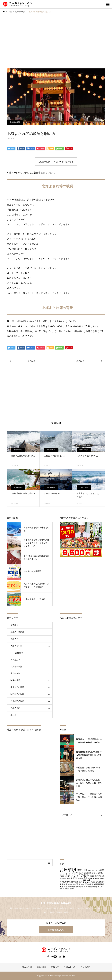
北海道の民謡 (15, 122)
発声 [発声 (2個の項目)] (87, 884)
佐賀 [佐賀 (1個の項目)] (93, 873)
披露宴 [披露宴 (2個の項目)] (84, 878)
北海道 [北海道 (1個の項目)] (92, 876)
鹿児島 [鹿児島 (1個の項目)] (67, 889)
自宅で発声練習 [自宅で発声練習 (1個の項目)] (69, 887)
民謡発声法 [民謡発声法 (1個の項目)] (72, 885)
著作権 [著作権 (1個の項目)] (78, 887)
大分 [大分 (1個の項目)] (68, 879)
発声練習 (14, 625)
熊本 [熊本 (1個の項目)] (83, 885)
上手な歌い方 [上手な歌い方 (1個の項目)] (79, 873)
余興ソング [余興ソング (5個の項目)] (72, 876)
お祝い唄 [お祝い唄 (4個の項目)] (82, 870)
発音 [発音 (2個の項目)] (91, 884)
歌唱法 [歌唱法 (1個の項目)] (76, 882)
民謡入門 (14, 639)
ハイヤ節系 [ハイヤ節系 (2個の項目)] (99, 870)
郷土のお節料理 (17, 632)
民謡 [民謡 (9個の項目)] (87, 881)
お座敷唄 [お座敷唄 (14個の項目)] (68, 870)
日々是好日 (15, 660)
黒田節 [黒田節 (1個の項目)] (72, 889)
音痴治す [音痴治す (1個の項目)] (94, 887)
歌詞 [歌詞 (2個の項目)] (81, 882)
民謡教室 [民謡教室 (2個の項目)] (64, 884)
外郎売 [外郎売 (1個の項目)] (64, 879)
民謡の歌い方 (16, 646)
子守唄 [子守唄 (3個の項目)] (74, 878)
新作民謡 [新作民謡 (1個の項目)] (96, 879)
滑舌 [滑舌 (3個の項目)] (79, 884)
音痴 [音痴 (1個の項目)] (89, 887)
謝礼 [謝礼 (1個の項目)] (82, 887)
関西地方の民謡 (17, 694)
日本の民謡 (27, 967)
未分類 (13, 715)
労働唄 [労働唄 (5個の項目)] (85, 876)
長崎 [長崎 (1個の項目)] (86, 887)
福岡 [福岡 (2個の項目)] (96, 884)
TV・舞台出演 (17, 653)
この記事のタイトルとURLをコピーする (56, 162)
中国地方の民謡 (17, 687)
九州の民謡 (15, 708)
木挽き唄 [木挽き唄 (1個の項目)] (65, 882)
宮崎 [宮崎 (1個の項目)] (80, 879)
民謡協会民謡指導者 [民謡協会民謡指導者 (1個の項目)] (98, 882)
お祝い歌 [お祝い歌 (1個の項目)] (91, 871)
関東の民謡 (15, 680)
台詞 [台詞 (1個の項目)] (97, 876)
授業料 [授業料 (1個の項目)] (90, 879)
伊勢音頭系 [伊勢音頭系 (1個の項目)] (88, 873)
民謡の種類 (41, 967)
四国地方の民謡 (17, 701)
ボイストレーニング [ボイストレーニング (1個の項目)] (67, 873)
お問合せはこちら (56, 930)
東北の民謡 (15, 673)
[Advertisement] (56, 42)
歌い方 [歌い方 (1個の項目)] (71, 882)
